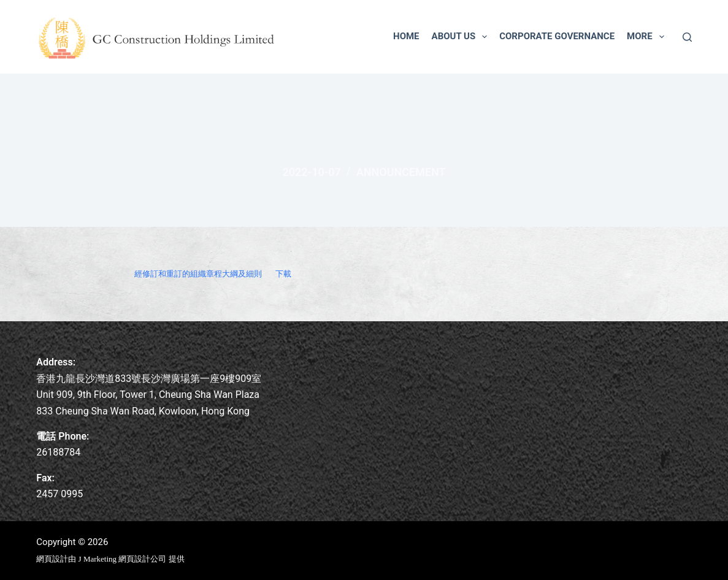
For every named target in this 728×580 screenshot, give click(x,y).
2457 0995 (59, 494)
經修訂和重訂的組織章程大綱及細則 (198, 274)
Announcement (401, 172)
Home (406, 36)
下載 (283, 274)
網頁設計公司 (142, 559)
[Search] (687, 37)
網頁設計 (52, 559)
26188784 (58, 452)
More (648, 37)
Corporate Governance (557, 36)
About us (462, 37)
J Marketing (99, 559)
